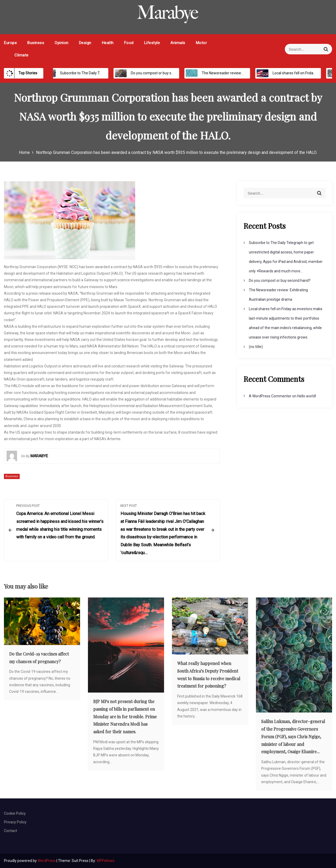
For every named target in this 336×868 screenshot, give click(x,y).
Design (85, 43)
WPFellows (106, 861)
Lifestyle (152, 43)
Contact (10, 831)
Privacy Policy (15, 822)
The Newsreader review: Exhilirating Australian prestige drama (248, 73)
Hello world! (307, 396)
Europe (10, 43)
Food (129, 43)
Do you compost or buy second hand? (157, 73)
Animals (178, 43)
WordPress (47, 861)
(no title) (256, 347)
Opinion (62, 43)
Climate (22, 55)
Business (36, 43)
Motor (201, 43)
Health (108, 43)
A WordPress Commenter (270, 396)
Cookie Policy (15, 813)
